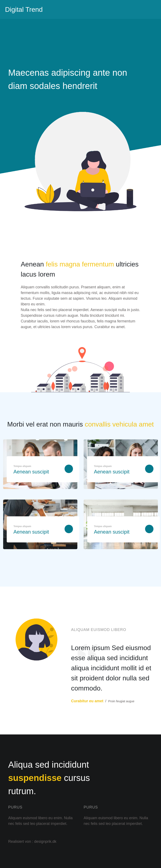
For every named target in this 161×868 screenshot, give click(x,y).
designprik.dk (45, 841)
